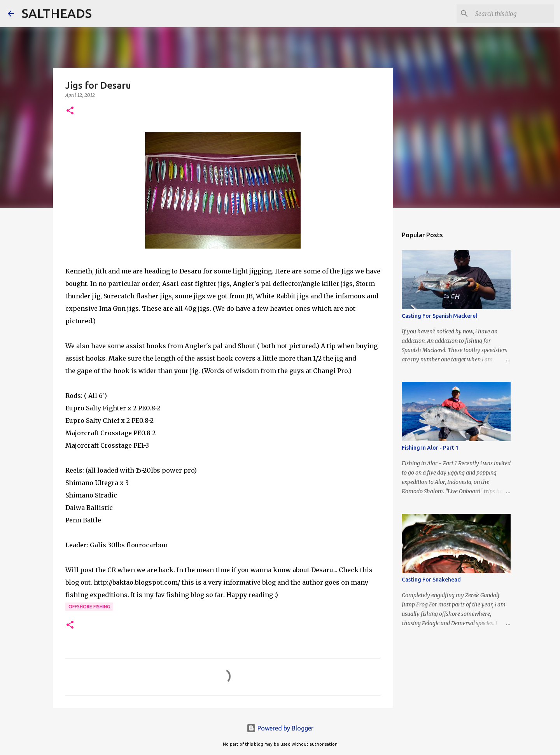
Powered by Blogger (280, 728)
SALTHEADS (57, 13)
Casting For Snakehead (431, 580)
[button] (70, 111)
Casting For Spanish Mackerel (439, 316)
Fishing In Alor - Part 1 (430, 448)
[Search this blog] (513, 14)
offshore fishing (89, 607)
